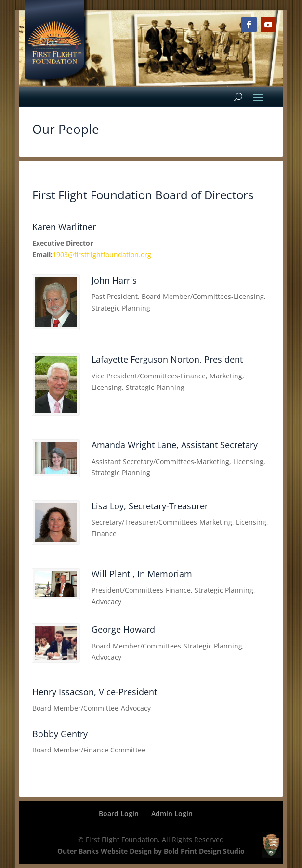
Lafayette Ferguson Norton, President (167, 359)
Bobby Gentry (60, 734)
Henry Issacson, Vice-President (95, 692)
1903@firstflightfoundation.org (102, 254)
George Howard (123, 629)
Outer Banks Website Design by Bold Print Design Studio (151, 851)
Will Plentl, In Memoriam (142, 574)
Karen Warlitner (64, 227)
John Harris (114, 280)
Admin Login (172, 813)
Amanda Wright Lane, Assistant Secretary (175, 445)
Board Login (119, 813)
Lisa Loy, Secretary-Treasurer (150, 506)
